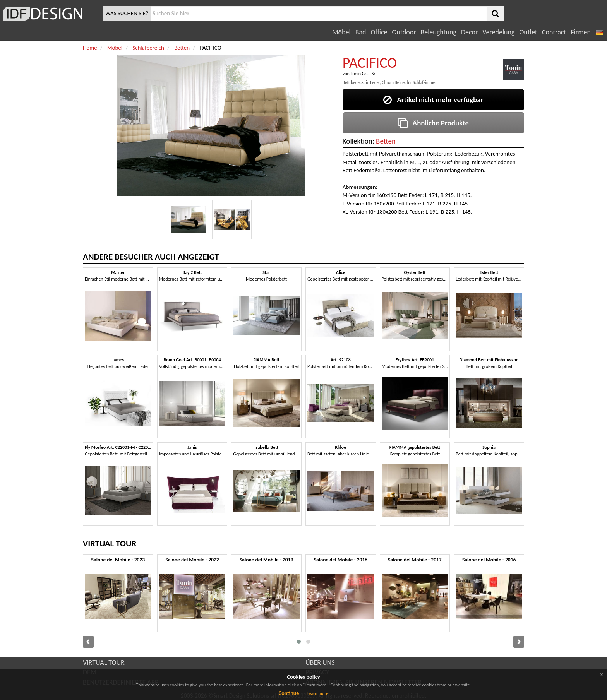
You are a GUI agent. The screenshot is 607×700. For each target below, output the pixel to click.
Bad (361, 32)
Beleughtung (438, 32)
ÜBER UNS (320, 662)
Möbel (341, 32)
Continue (289, 693)
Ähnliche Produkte (433, 123)
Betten (386, 141)
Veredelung (498, 32)
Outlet (528, 32)
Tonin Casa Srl (363, 74)
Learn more (317, 693)
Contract (554, 32)
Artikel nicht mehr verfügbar (433, 100)
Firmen (580, 32)
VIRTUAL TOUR (104, 662)
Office (379, 32)
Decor (469, 32)
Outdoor (404, 32)
